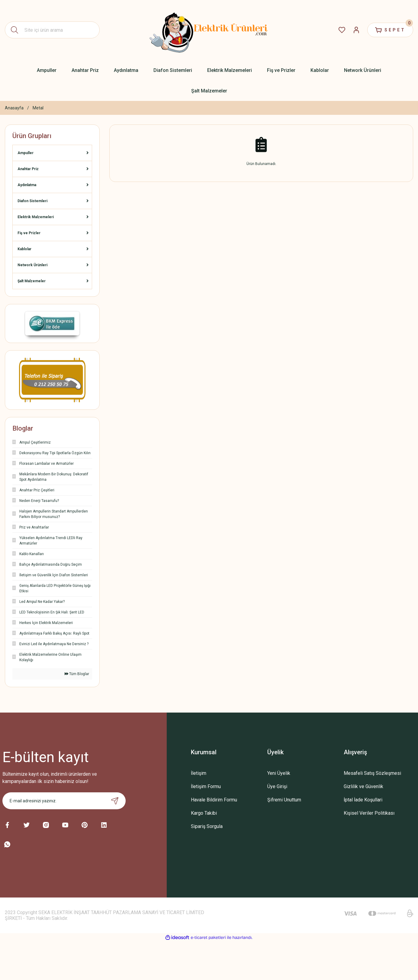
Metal (38, 108)
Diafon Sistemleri (32, 201)
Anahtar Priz (28, 169)
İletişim (199, 773)
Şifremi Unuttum (284, 800)
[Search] (52, 30)
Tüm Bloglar (77, 674)
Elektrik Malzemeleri (36, 217)
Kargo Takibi (204, 813)
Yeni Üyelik (279, 773)
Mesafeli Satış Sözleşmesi (372, 773)
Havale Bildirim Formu (214, 800)
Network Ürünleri (32, 265)
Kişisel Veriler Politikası (369, 813)
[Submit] (115, 801)
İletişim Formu (206, 786)
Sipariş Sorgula (207, 826)
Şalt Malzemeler (32, 281)
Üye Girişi (277, 786)
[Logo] (209, 30)
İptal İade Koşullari (363, 800)
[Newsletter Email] (64, 801)
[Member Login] (356, 30)
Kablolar (24, 249)
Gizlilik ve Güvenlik (363, 786)
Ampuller (26, 153)
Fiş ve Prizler (29, 233)
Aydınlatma (27, 185)
